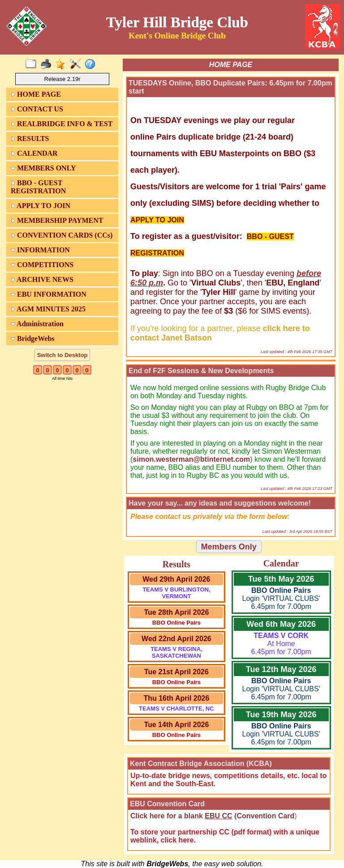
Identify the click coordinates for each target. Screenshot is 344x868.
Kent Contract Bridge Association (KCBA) (201, 764)
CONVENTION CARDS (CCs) (62, 235)
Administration (37, 324)
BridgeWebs (33, 338)
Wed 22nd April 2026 (176, 639)
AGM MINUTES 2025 (48, 309)
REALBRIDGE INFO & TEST (62, 124)
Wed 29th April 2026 (176, 579)
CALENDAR (34, 153)
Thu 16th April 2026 (176, 698)
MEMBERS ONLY (43, 168)
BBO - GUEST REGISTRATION (38, 187)
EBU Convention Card (167, 804)
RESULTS (30, 138)
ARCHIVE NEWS (42, 279)
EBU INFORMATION (49, 294)
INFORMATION (40, 250)
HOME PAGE (36, 94)
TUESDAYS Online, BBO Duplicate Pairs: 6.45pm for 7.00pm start (230, 87)
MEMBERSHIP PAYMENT (57, 220)
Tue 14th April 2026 (176, 725)
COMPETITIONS (42, 265)
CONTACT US (37, 109)
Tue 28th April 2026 (176, 612)
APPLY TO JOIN (41, 206)
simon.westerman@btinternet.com (191, 459)
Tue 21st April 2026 (176, 672)
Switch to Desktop (62, 355)
